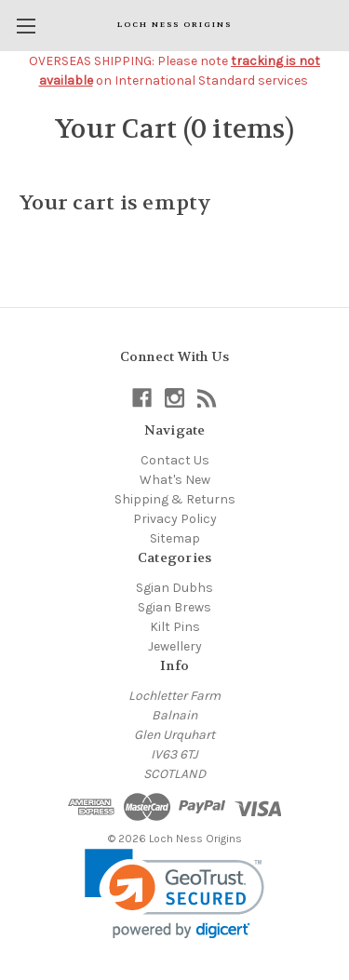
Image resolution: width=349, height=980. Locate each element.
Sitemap (175, 538)
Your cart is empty (116, 203)
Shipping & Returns (175, 499)
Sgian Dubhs (174, 588)
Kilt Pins (175, 627)
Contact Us (175, 460)
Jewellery (175, 646)
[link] (174, 894)
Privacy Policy (175, 519)
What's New (175, 480)
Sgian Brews (174, 607)
